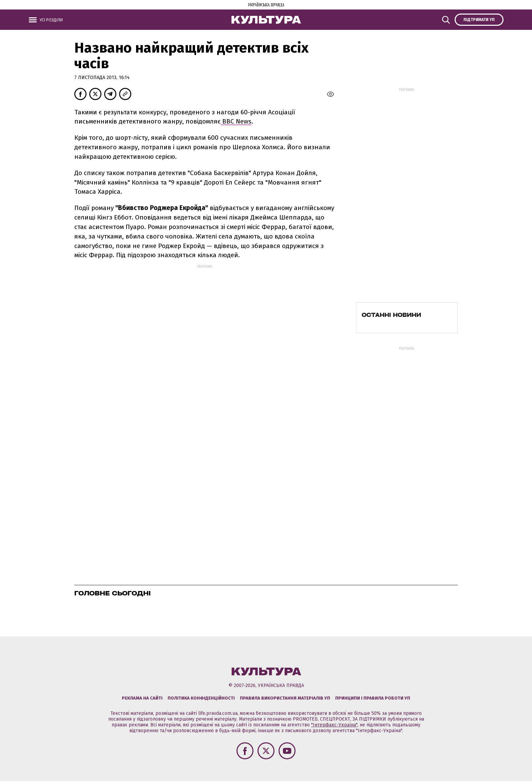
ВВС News (236, 121)
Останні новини (391, 315)
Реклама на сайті (142, 698)
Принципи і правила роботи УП (373, 698)
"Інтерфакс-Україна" (334, 725)
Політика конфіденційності (201, 698)
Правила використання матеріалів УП (285, 698)
